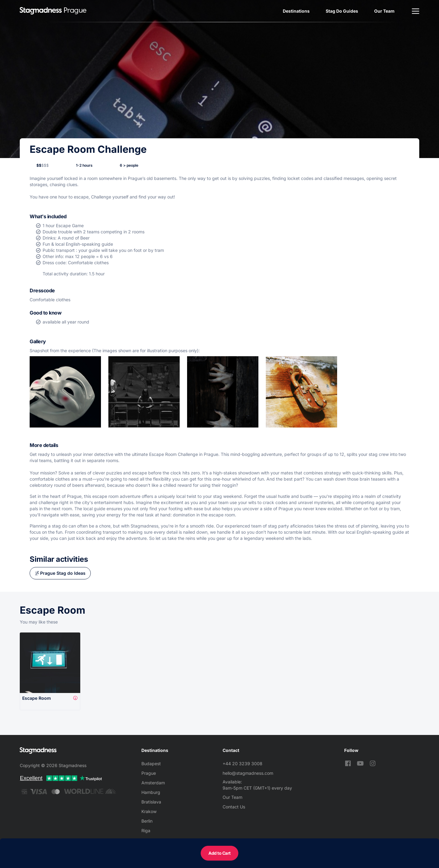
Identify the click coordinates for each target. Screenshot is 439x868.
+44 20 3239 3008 (242, 764)
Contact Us (234, 807)
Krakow (149, 811)
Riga (146, 830)
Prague (149, 773)
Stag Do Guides (342, 11)
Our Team (384, 11)
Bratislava (151, 802)
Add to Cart (219, 853)
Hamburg (151, 792)
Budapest (151, 764)
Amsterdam (153, 783)
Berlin (147, 821)
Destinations (296, 11)
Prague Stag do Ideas (63, 573)
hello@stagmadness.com (248, 773)
